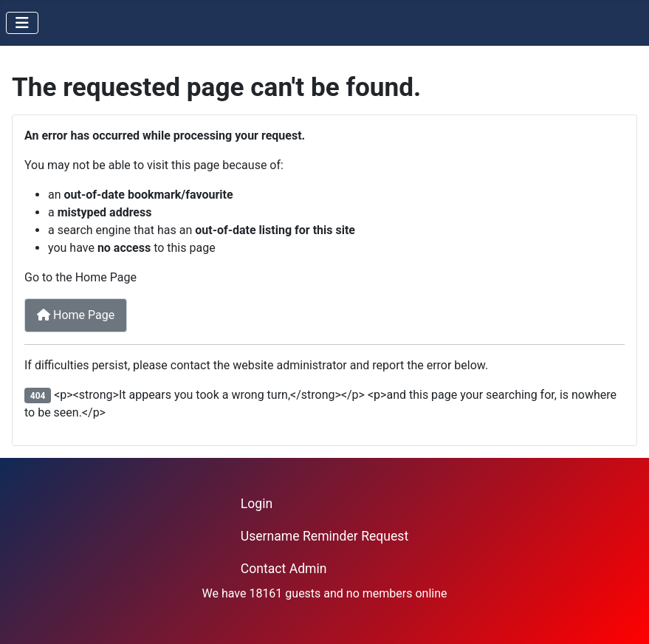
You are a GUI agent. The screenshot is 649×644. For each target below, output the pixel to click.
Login (257, 504)
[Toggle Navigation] (22, 23)
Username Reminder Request (324, 536)
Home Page (76, 315)
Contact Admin (284, 569)
